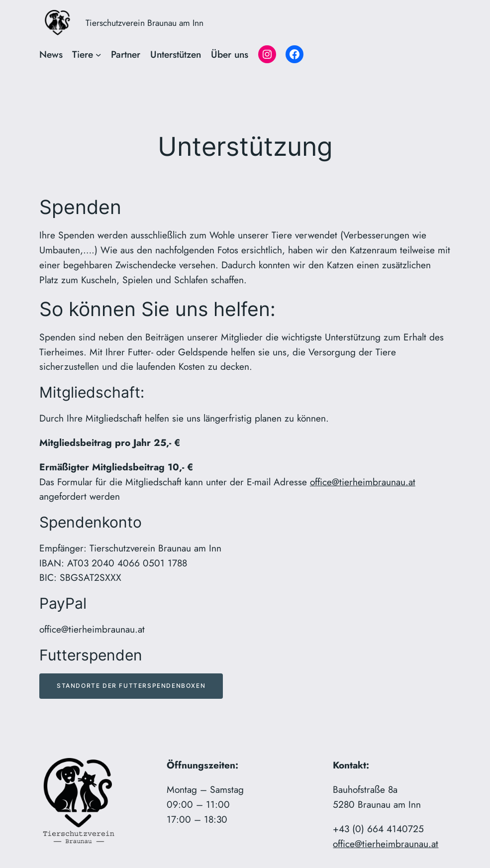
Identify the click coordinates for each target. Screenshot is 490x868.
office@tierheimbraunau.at (363, 482)
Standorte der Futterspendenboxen (131, 686)
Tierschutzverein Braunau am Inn (145, 23)
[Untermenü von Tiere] (98, 55)
